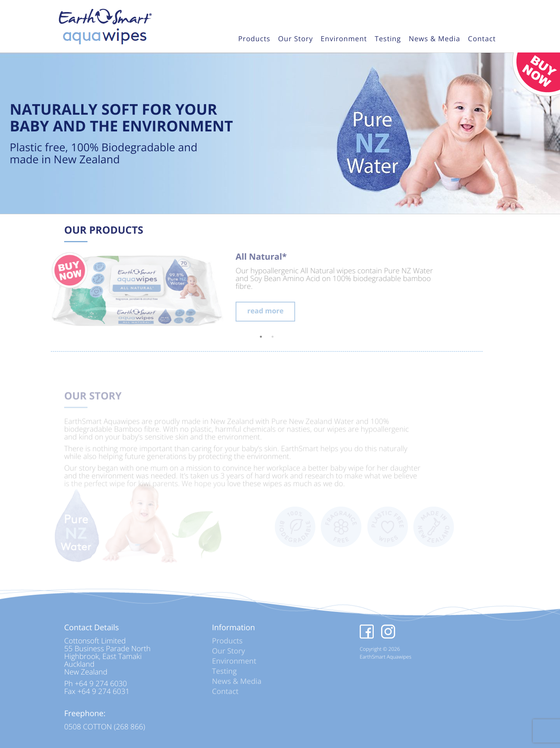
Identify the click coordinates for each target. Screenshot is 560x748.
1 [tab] (247, 337)
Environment (344, 39)
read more (251, 311)
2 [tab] (259, 337)
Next (474, 291)
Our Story (296, 39)
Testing (388, 39)
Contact (482, 39)
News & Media (435, 39)
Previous (31, 291)
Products (254, 39)
